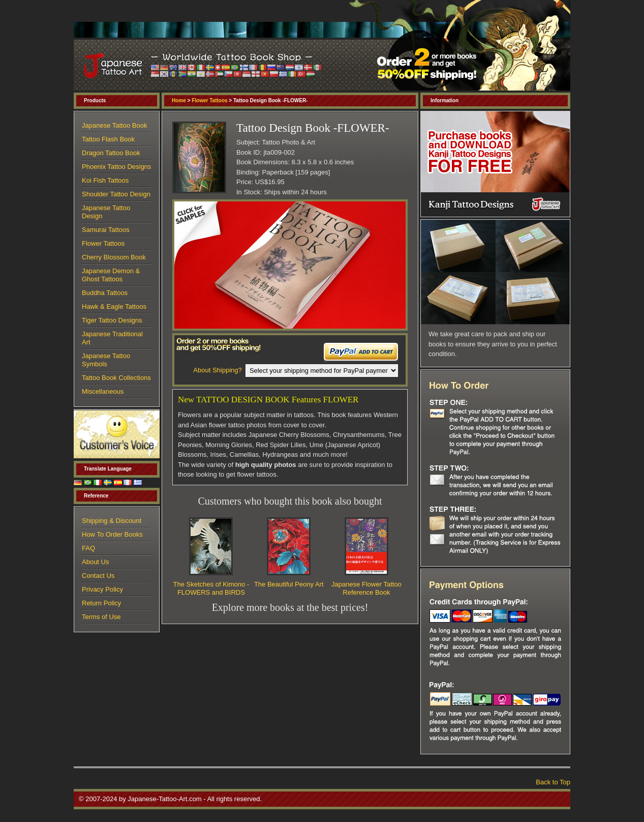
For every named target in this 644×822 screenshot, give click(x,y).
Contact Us (98, 576)
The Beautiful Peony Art (289, 584)
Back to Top (553, 782)
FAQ (88, 548)
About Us (95, 562)
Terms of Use (101, 617)
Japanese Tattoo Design (106, 212)
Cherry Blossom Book (114, 257)
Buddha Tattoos (105, 293)
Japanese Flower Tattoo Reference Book (366, 588)
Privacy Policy (102, 589)
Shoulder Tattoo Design (116, 194)
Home (179, 100)
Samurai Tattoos (106, 230)
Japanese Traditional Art (112, 338)
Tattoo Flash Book (108, 139)
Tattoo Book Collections (116, 378)
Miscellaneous (103, 391)
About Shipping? (217, 370)
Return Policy (101, 603)
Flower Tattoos (209, 100)
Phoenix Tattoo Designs (116, 167)
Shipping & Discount (112, 521)
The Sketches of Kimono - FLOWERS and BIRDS (211, 588)
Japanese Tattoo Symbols (106, 360)
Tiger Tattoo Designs (112, 320)
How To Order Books (112, 534)
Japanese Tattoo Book (114, 125)
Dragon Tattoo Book (111, 153)
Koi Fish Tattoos (105, 180)
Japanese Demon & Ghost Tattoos (111, 275)
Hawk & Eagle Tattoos (114, 306)
